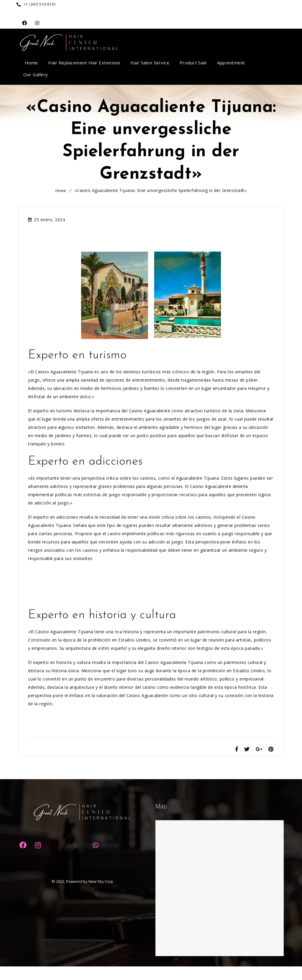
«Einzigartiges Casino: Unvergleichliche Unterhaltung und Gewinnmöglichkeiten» (111, 731)
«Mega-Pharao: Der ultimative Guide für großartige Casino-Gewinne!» (101, 593)
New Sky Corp (101, 895)
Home (61, 191)
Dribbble (37, 23)
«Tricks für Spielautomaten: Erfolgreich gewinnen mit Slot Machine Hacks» (106, 601)
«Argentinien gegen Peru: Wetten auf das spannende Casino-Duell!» (99, 585)
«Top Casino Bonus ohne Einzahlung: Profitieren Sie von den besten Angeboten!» (113, 577)
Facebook (25, 23)
